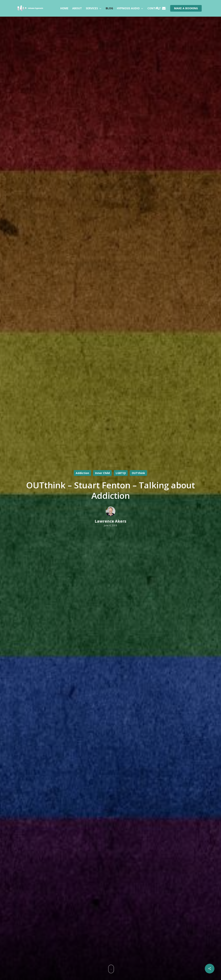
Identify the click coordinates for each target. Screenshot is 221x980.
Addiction (82, 473)
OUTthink (138, 473)
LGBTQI (121, 473)
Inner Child (102, 473)
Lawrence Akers (110, 521)
